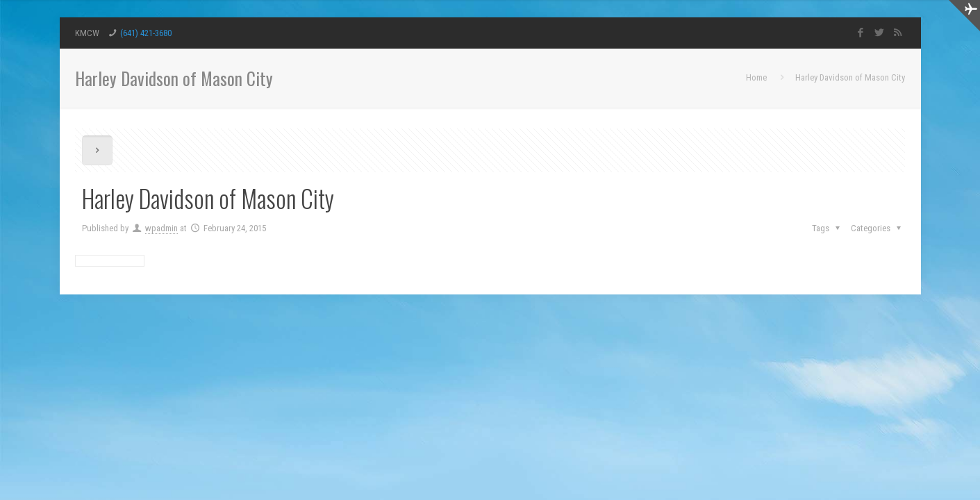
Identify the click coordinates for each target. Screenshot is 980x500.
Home (756, 77)
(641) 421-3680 (146, 33)
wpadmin (161, 228)
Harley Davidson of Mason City (850, 77)
